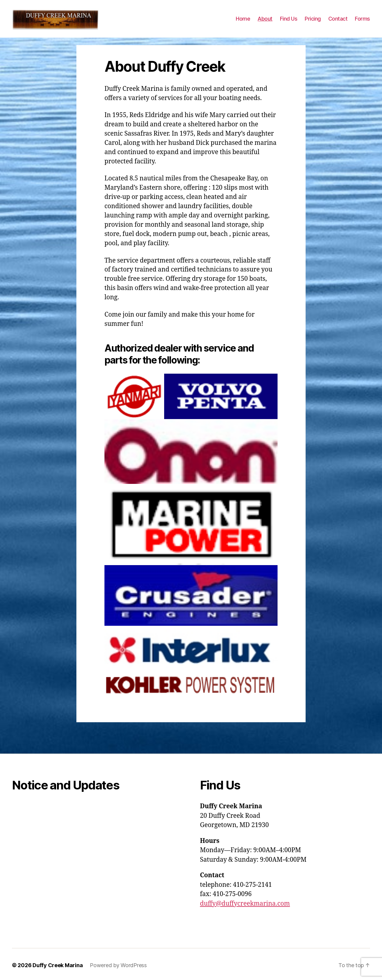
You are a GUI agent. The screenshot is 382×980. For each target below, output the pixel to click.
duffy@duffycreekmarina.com (245, 910)
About (265, 22)
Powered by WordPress (118, 971)
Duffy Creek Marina (58, 971)
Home (243, 22)
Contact (338, 22)
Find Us (289, 22)
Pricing (313, 22)
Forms (362, 22)
